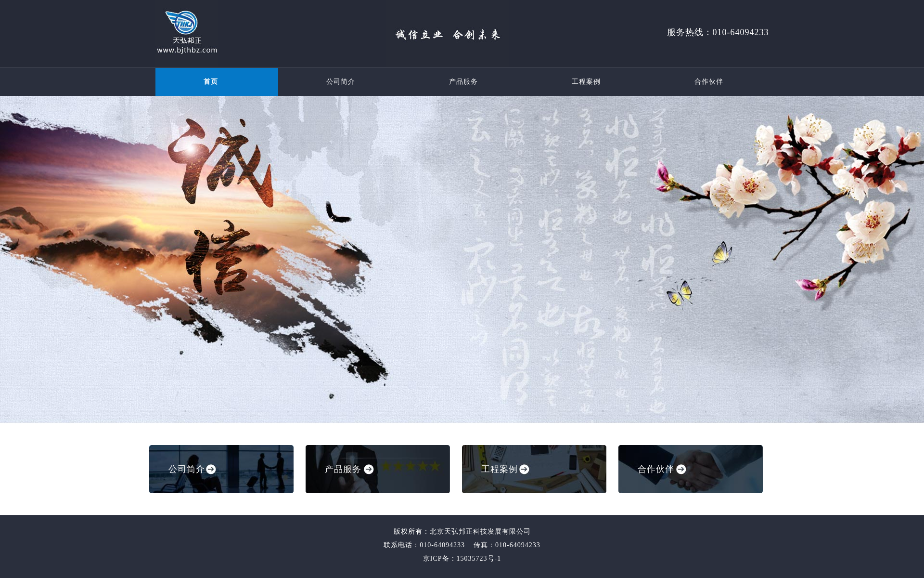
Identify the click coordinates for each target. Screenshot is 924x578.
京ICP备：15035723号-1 (462, 558)
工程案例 (586, 82)
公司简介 (341, 82)
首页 (211, 82)
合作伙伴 (709, 82)
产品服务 (463, 82)
